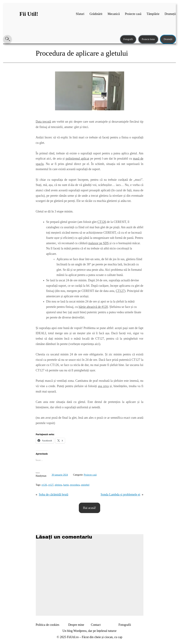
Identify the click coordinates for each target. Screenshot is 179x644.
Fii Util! (29, 14)
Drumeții (168, 39)
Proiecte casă (90, 475)
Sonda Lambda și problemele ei (120, 494)
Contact (96, 625)
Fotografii (128, 39)
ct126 (44, 485)
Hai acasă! (89, 508)
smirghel (85, 485)
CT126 (102, 222)
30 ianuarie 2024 (60, 475)
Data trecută (43, 122)
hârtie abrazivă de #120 (93, 307)
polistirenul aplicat (77, 159)
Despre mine (76, 625)
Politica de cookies (48, 625)
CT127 (120, 291)
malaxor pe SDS (98, 243)
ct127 (51, 485)
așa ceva (103, 386)
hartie (66, 485)
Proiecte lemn (148, 39)
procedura (75, 485)
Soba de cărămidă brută (54, 494)
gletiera (58, 485)
